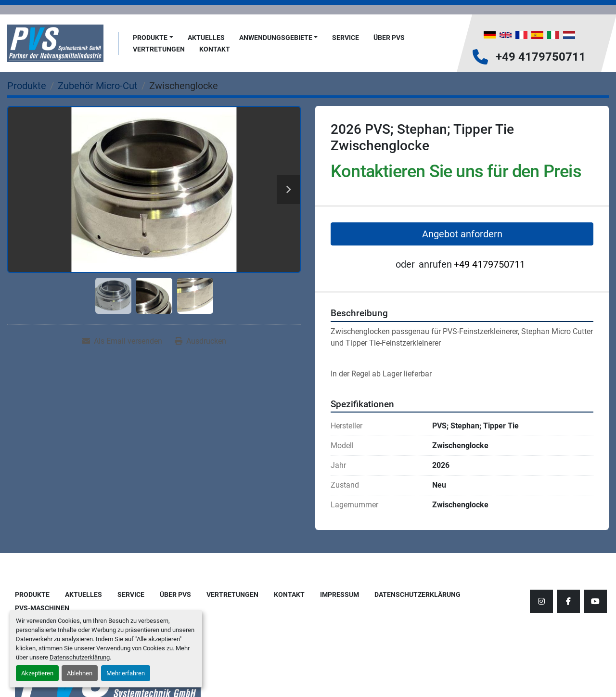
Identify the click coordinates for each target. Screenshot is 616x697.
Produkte (150, 38)
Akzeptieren (37, 673)
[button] (153, 38)
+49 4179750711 (541, 57)
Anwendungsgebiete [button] (276, 38)
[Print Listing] (200, 341)
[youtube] (595, 601)
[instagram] (541, 601)
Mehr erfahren (126, 673)
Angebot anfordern (462, 234)
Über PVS (389, 38)
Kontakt (215, 49)
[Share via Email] (122, 341)
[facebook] (568, 601)
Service (346, 38)
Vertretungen (159, 49)
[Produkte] (27, 86)
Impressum (340, 594)
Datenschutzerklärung (80, 657)
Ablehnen (80, 673)
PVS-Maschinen (42, 608)
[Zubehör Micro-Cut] (98, 86)
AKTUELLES (206, 38)
